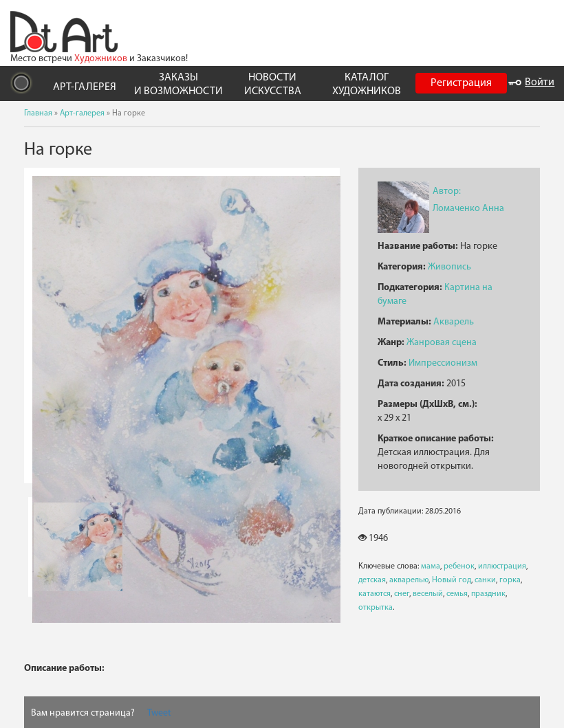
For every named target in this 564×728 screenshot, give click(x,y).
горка (510, 580)
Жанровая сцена (442, 343)
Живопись (449, 267)
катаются (375, 594)
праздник (488, 594)
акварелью (409, 580)
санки (485, 580)
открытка (376, 608)
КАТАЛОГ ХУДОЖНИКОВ (367, 84)
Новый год (452, 580)
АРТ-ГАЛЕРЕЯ (85, 87)
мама (431, 566)
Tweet (159, 713)
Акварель (454, 322)
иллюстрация (502, 566)
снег (402, 594)
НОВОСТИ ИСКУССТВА (273, 84)
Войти (531, 82)
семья (457, 594)
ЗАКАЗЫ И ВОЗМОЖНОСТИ (178, 84)
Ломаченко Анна (468, 209)
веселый (428, 594)
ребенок (459, 566)
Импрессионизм (443, 363)
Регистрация (461, 83)
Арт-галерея (82, 113)
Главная (38, 113)
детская (372, 580)
